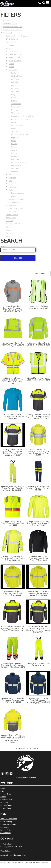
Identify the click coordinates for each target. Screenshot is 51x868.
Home (3, 788)
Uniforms (15, 79)
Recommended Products (13, 30)
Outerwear (15, 107)
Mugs (8, 236)
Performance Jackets (17, 193)
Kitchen (14, 88)
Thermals (15, 113)
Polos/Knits (13, 51)
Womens (12, 187)
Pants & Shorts (15, 61)
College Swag (6, 794)
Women (14, 101)
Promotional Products (15, 224)
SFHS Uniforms (12, 39)
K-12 (2, 791)
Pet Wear (9, 233)
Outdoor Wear (14, 175)
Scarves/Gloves (15, 202)
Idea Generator (6, 799)
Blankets (9, 221)
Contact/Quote (6, 805)
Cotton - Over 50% (16, 208)
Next (20, 748)
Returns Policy (6, 821)
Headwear (10, 45)
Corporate (15, 159)
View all (6, 20)
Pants (14, 73)
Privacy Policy (6, 830)
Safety (14, 85)
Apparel (9, 48)
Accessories (16, 104)
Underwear (13, 190)
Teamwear (13, 205)
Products (4, 802)
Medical (15, 172)
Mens (14, 122)
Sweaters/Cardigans (17, 199)
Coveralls (15, 156)
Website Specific (10, 24)
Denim (14, 147)
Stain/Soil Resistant (20, 119)
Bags (8, 230)
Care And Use (6, 808)
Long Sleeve (16, 95)
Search (3, 246)
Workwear (13, 70)
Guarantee (5, 827)
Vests (14, 141)
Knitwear (12, 178)
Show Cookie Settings (26, 866)
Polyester (12, 196)
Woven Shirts (14, 184)
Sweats (14, 153)
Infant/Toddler (14, 57)
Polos (13, 128)
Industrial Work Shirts (20, 135)
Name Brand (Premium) (13, 27)
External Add (11, 42)
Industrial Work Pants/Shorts (23, 116)
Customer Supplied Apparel (17, 36)
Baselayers (13, 212)
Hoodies (15, 110)
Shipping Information (9, 824)
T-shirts (15, 131)
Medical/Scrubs (18, 76)
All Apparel (7, 33)
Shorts (14, 144)
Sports (11, 67)
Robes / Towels (12, 215)
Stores (3, 797)
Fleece (11, 64)
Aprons (14, 150)
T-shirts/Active (15, 54)
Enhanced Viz (17, 165)
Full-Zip (15, 82)
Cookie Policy (6, 833)
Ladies (14, 97)
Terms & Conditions (9, 819)
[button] (44, 3)
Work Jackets (17, 125)
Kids (10, 181)
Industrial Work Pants (20, 162)
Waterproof (16, 168)
